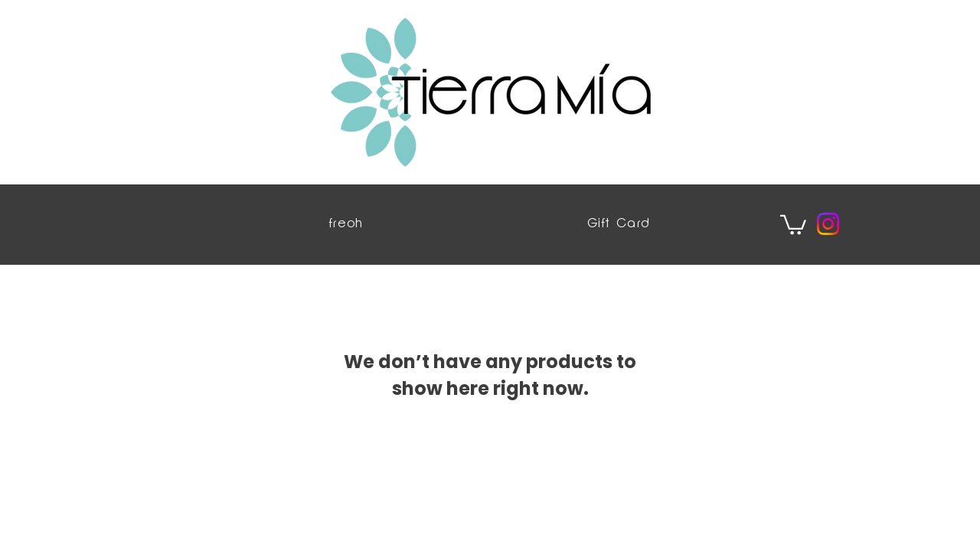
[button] (793, 224)
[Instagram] (828, 224)
